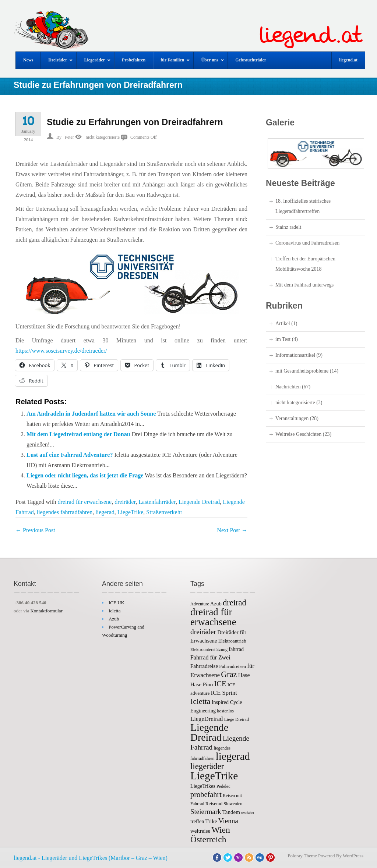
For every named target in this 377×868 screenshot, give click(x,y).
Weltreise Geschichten (298, 434)
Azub (114, 619)
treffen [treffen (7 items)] (197, 821)
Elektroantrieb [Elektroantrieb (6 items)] (232, 641)
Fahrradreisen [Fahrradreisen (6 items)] (232, 666)
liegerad (105, 512)
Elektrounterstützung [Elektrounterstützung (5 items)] (209, 650)
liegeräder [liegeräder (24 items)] (207, 766)
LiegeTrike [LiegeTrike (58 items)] (214, 776)
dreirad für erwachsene (85, 502)
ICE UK (117, 603)
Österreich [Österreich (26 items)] (208, 839)
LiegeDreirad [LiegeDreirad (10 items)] (207, 719)
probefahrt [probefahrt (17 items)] (206, 794)
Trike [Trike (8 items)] (211, 821)
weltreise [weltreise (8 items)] (200, 831)
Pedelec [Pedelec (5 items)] (223, 786)
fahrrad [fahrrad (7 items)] (236, 649)
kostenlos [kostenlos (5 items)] (225, 711)
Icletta (114, 611)
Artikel (283, 323)
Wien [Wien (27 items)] (221, 830)
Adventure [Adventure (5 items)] (200, 604)
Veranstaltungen (292, 418)
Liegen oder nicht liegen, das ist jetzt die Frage (85, 475)
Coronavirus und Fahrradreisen (307, 243)
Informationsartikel (295, 355)
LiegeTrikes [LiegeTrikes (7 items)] (203, 786)
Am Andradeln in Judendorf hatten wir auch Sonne (91, 414)
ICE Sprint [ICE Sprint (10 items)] (224, 693)
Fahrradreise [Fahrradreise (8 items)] (204, 666)
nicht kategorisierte (103, 137)
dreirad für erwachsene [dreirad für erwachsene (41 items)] (213, 617)
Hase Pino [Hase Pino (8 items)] (202, 684)
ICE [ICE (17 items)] (220, 684)
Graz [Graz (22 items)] (229, 674)
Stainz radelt (288, 227)
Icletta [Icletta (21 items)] (200, 701)
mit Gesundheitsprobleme (302, 371)
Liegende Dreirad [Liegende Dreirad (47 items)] (209, 732)
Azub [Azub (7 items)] (216, 604)
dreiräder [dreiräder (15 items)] (203, 632)
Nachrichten (288, 387)
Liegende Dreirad (199, 502)
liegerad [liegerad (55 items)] (233, 756)
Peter (69, 137)
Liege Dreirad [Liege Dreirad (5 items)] (237, 719)
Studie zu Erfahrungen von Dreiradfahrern (135, 122)
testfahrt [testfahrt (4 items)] (248, 813)
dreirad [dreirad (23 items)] (235, 603)
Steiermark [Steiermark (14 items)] (206, 812)
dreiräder (125, 502)
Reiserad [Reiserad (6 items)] (214, 803)
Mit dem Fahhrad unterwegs (304, 285)
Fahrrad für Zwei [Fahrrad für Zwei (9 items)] (210, 657)
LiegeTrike (131, 512)
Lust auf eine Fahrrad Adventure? (70, 455)
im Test (283, 339)
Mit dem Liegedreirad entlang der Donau (78, 434)
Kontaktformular (46, 611)
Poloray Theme (302, 856)
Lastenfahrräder (157, 502)
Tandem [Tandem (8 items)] (231, 812)
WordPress (353, 856)
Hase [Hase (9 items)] (244, 675)
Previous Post (35, 530)
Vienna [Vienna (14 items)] (228, 821)
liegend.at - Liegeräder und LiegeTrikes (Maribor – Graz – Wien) (91, 858)
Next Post (232, 530)
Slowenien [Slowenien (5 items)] (233, 804)
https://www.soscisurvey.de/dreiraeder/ (61, 351)
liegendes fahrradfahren (65, 512)
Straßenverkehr (164, 512)
